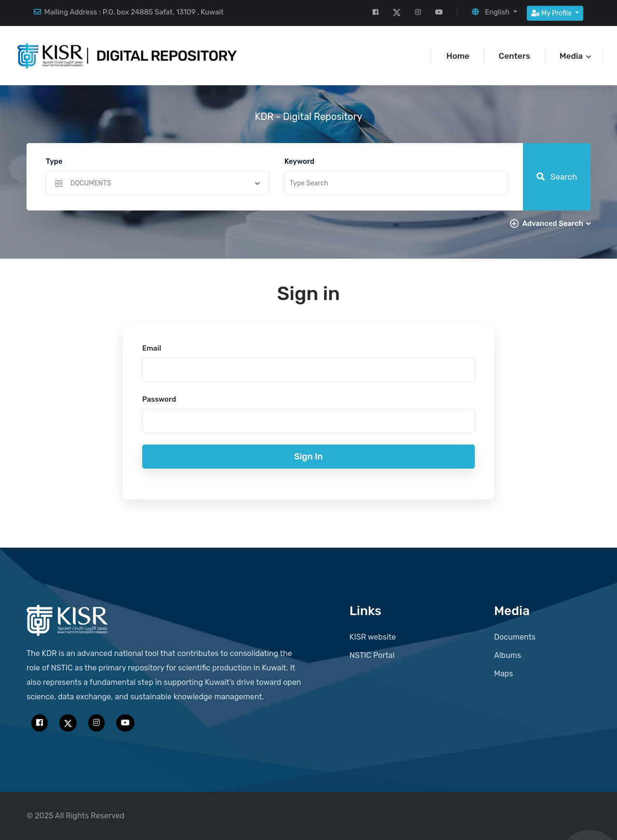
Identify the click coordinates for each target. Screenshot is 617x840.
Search (557, 177)
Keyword (299, 161)
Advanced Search (556, 223)
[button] (494, 12)
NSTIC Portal (372, 655)
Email (152, 348)
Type (54, 161)
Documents (515, 637)
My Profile (552, 13)
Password (159, 399)
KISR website (373, 637)
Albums (508, 655)
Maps (503, 674)
